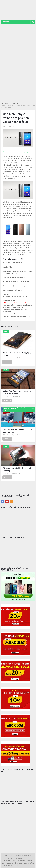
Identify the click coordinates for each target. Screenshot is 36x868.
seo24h (5, 126)
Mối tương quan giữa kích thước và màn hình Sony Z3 (17, 469)
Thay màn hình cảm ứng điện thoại (23, 856)
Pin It (26, 152)
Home (5, 105)
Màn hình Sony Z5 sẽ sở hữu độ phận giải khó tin (18, 354)
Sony (9, 105)
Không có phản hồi (16, 358)
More (7, 362)
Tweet (5, 152)
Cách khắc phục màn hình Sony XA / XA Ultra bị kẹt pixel (17, 431)
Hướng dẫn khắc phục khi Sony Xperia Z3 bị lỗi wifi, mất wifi (17, 393)
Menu (5, 22)
